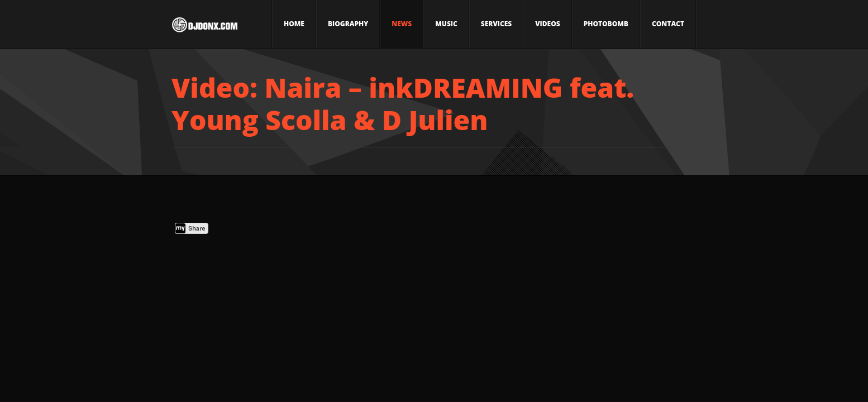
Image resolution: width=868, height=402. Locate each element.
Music (446, 24)
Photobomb (606, 24)
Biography (348, 24)
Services (496, 24)
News (402, 24)
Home (294, 24)
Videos (547, 24)
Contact (668, 24)
